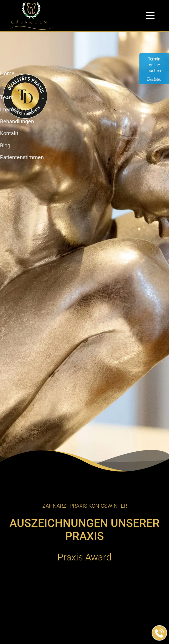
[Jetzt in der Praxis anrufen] (160, 633)
